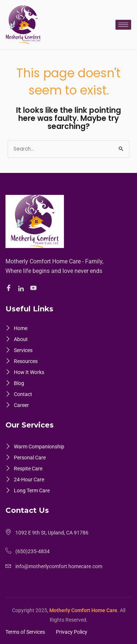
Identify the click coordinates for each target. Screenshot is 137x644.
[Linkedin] (22, 289)
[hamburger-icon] (123, 25)
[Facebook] (10, 289)
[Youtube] (35, 289)
